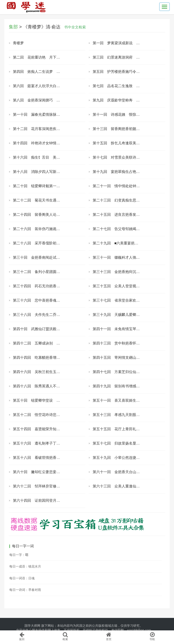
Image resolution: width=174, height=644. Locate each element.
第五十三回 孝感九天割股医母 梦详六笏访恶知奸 (129, 415)
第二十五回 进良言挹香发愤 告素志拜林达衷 (129, 215)
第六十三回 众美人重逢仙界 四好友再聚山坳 (129, 486)
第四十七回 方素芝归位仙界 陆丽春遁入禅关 (129, 372)
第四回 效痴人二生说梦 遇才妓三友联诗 (47, 72)
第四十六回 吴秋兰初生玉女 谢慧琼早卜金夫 (49, 372)
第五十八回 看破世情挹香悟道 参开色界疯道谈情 (49, 458)
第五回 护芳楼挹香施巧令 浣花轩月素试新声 (129, 72)
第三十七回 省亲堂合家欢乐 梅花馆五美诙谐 (129, 300)
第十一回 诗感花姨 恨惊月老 (118, 114)
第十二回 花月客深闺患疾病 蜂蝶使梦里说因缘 (49, 129)
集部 (13, 27)
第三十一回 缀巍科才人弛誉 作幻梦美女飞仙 (129, 257)
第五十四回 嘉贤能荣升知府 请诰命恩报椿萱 (49, 429)
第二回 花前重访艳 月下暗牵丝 (40, 57)
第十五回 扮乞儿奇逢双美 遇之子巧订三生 (129, 143)
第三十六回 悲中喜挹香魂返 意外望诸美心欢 (49, 300)
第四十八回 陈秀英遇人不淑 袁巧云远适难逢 (49, 386)
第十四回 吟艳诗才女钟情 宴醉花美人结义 (49, 143)
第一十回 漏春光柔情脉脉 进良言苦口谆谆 (49, 114)
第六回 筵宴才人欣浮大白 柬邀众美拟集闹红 (49, 86)
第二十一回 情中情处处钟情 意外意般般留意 (129, 186)
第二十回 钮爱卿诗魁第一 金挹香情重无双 (49, 186)
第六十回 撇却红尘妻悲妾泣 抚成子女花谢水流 (49, 472)
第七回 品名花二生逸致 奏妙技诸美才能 (127, 86)
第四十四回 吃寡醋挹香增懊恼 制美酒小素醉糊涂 (49, 358)
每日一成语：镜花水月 (25, 566)
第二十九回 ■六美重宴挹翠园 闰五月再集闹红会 (129, 243)
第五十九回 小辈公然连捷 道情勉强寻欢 (127, 458)
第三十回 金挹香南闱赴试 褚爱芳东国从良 (49, 257)
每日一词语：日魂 (22, 578)
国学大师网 (32, 626)
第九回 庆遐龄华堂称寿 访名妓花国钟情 (127, 100)
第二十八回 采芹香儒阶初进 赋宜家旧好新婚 (49, 243)
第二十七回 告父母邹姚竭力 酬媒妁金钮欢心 (129, 229)
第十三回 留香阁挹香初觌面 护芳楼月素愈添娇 (129, 129)
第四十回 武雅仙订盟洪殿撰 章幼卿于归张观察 (49, 329)
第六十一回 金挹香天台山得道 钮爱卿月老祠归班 (129, 472)
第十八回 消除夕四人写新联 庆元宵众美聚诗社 (49, 172)
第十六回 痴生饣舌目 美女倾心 (40, 157)
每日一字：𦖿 (19, 555)
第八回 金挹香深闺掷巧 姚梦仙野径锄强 (47, 100)
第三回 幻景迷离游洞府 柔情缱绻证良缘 (127, 57)
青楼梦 (18, 43)
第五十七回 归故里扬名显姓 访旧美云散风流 (129, 443)
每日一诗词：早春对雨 (25, 590)
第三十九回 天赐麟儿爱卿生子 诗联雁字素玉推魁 (129, 315)
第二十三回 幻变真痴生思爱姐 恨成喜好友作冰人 (129, 200)
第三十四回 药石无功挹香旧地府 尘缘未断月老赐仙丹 (49, 286)
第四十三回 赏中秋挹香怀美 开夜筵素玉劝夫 (129, 343)
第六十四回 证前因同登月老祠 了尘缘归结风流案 (49, 500)
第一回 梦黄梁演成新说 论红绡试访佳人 (127, 43)
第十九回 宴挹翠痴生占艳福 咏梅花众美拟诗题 (129, 172)
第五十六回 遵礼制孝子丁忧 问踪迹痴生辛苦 (49, 443)
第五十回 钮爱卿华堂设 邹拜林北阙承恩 (47, 400)
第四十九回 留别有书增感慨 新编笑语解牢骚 (129, 386)
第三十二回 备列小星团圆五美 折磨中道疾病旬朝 (49, 272)
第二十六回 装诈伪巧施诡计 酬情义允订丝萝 (49, 229)
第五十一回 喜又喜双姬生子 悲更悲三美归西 (129, 400)
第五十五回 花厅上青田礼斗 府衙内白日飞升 (129, 429)
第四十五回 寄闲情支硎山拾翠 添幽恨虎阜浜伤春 (129, 358)
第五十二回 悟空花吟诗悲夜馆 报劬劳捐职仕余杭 (49, 415)
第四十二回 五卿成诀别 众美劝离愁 (44, 343)
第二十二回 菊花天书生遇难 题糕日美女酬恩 (49, 200)
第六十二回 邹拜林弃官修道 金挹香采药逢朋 (49, 486)
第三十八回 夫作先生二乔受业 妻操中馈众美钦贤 (49, 315)
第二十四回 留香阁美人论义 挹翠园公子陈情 (49, 215)
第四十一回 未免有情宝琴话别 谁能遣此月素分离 (129, 329)
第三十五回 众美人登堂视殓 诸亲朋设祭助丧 (129, 286)
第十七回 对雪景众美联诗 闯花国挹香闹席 (129, 157)
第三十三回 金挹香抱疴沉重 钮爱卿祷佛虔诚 (129, 272)
